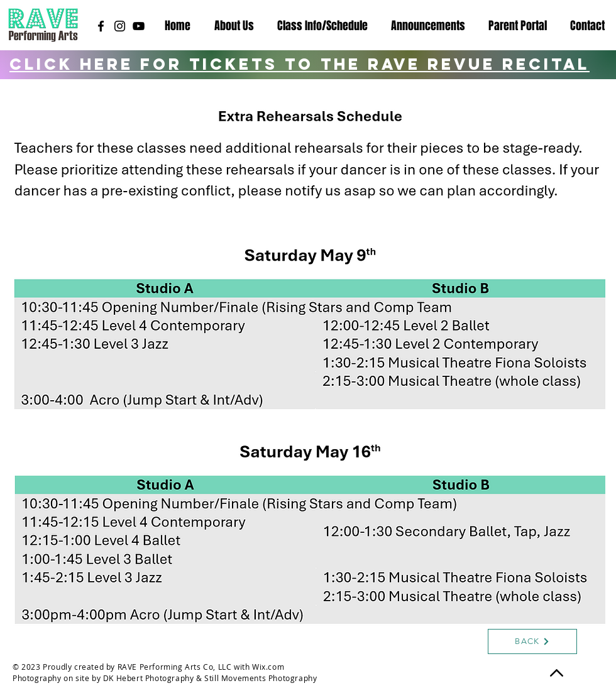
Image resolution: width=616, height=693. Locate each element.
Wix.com (268, 667)
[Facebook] (101, 26)
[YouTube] (139, 26)
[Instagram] (120, 26)
